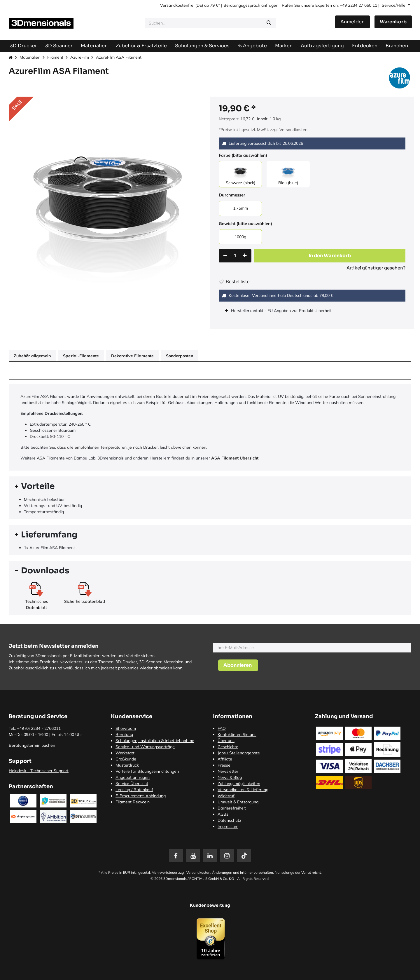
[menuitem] (322, 46)
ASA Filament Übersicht (235, 458)
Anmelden (352, 22)
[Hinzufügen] (245, 256)
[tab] (210, 486)
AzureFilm (80, 57)
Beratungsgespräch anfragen (251, 5)
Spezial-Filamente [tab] (81, 356)
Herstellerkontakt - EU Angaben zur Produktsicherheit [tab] (282, 311)
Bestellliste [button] (234, 281)
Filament (55, 57)
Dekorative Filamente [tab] (132, 356)
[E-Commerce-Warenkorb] (393, 22)
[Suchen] (269, 23)
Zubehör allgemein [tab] (32, 356)
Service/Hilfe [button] (394, 5)
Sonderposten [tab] (180, 356)
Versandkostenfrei (177, 5)
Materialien (30, 57)
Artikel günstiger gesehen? (376, 268)
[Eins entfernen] (225, 256)
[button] (330, 256)
